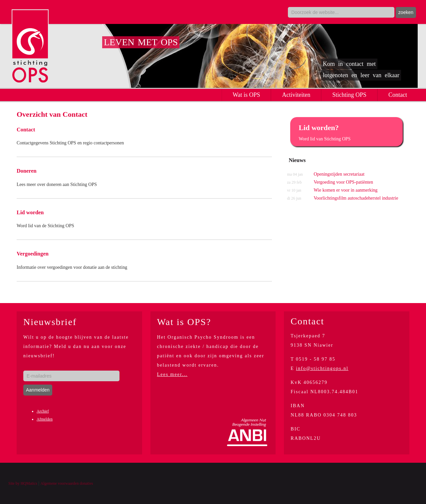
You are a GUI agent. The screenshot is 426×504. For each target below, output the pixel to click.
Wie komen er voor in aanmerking (332, 190)
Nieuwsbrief (50, 322)
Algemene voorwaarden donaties (67, 483)
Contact (398, 95)
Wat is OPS (246, 95)
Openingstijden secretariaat (326, 174)
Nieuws (297, 160)
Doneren (27, 171)
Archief (43, 411)
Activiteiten (296, 95)
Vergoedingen (33, 254)
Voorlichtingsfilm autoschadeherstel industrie (342, 198)
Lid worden (30, 212)
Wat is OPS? (184, 322)
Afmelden (45, 419)
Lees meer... (172, 374)
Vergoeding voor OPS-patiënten (330, 182)
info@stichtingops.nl (322, 368)
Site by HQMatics (23, 483)
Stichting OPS (349, 95)
